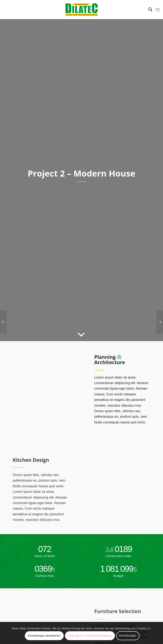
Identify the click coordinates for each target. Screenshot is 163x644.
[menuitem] (148, 10)
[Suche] (148, 10)
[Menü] (158, 10)
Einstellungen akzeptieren (44, 636)
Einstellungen (128, 636)
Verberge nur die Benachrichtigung (90, 636)
